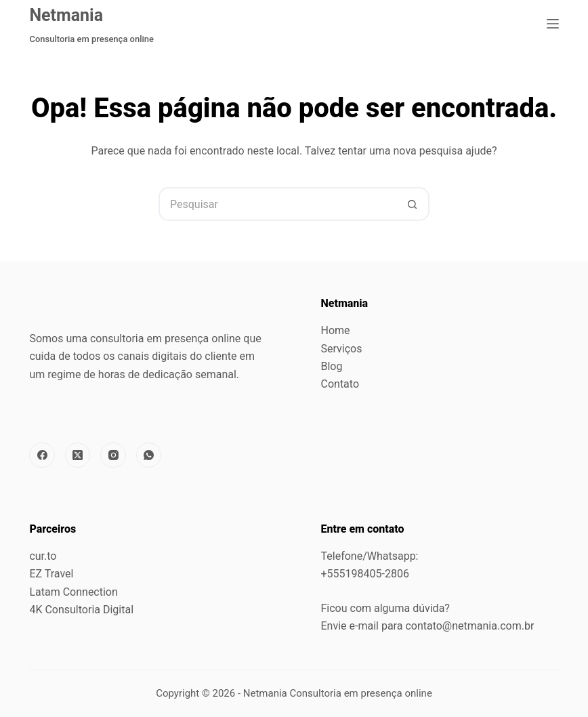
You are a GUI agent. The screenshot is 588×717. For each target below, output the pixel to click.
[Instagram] (113, 455)
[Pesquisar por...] (277, 204)
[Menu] (553, 24)
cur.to (43, 556)
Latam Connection (73, 592)
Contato (340, 384)
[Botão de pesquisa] (413, 204)
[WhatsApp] (149, 455)
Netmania (66, 15)
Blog (332, 366)
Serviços (342, 349)
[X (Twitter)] (78, 455)
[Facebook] (42, 455)
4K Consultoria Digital (81, 610)
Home (336, 330)
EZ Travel (51, 574)
